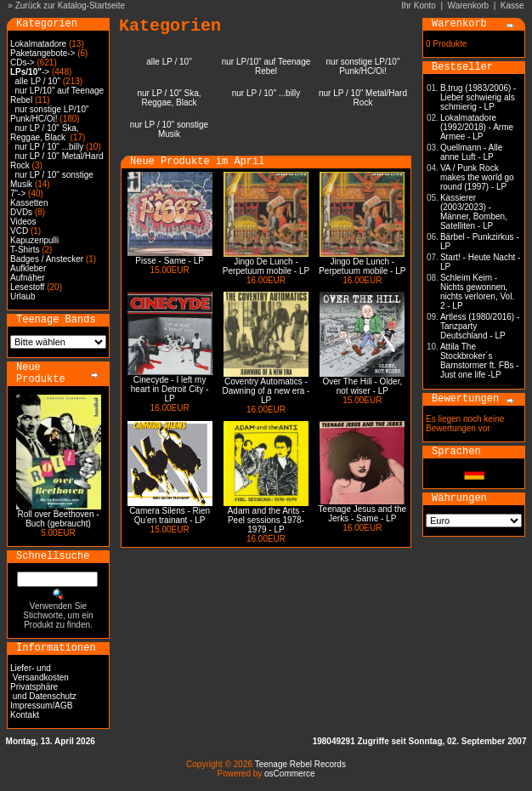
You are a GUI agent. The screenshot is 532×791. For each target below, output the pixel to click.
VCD (19, 231)
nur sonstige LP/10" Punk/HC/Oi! (50, 114)
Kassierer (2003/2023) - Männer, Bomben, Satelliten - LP (474, 212)
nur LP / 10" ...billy (50, 147)
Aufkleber (28, 268)
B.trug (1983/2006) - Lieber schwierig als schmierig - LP (478, 97)
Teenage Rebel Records (300, 764)
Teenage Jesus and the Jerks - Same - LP (362, 514)
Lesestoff (27, 287)
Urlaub (23, 296)
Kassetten (29, 203)
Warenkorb (469, 6)
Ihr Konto (419, 6)
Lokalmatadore (38, 44)
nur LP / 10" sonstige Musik (169, 129)
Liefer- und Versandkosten (40, 673)
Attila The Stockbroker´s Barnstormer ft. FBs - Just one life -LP (480, 361)
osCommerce (289, 774)
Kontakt (25, 715)
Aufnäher (28, 278)
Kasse (512, 6)
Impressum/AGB (41, 706)
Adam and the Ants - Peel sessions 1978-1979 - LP (266, 520)
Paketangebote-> (42, 53)
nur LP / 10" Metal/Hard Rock (363, 98)
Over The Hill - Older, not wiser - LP (362, 386)
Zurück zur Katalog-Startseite (71, 6)
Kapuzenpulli (34, 240)
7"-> (18, 193)
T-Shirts (25, 250)
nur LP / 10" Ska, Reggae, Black (45, 133)
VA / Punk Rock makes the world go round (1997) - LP (477, 177)
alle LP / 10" (38, 81)
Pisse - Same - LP (170, 261)
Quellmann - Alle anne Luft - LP (471, 152)
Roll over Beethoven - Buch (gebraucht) (58, 519)
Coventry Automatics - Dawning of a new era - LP (266, 391)
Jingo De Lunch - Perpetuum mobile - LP (266, 266)
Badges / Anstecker (47, 259)
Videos (23, 222)
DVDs (21, 212)
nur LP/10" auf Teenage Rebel (266, 66)
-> (30, 72)
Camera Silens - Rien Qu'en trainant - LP (170, 515)
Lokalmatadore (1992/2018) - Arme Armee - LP (477, 127)
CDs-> (23, 63)
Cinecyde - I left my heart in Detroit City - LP (170, 389)
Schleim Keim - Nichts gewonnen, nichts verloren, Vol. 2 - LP (477, 292)
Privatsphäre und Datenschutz (43, 691)
